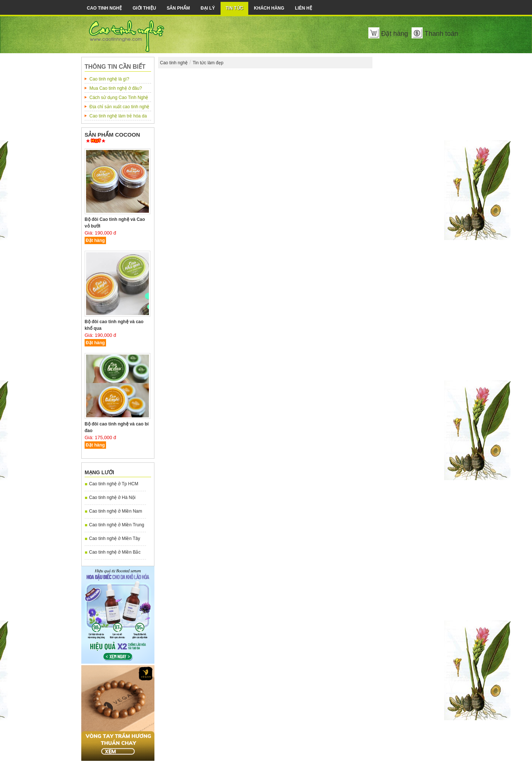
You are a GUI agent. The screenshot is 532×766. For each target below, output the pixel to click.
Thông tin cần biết (115, 67)
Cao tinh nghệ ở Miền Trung (117, 525)
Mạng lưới (99, 472)
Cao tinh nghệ (104, 8)
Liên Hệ (303, 8)
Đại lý (208, 8)
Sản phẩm (178, 8)
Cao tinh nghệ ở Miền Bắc (115, 552)
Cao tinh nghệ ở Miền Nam (116, 511)
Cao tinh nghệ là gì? (109, 79)
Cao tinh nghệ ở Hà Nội (112, 497)
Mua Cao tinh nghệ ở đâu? (116, 88)
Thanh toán (441, 34)
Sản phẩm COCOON (112, 135)
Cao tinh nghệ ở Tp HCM (114, 484)
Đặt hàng (394, 34)
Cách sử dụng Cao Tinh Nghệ (119, 98)
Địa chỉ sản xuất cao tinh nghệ (119, 107)
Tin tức (235, 8)
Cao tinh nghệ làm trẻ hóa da (118, 116)
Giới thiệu (144, 8)
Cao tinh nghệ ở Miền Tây (115, 538)
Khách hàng (269, 8)
